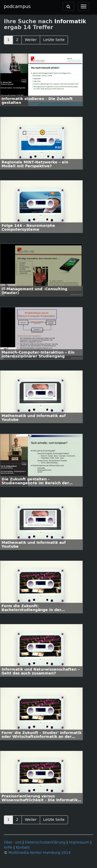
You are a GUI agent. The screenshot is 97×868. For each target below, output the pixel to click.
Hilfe (8, 848)
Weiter (31, 40)
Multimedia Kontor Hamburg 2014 (40, 853)
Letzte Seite (54, 40)
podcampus (17, 6)
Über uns (13, 842)
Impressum (79, 842)
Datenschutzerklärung (45, 842)
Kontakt (23, 848)
